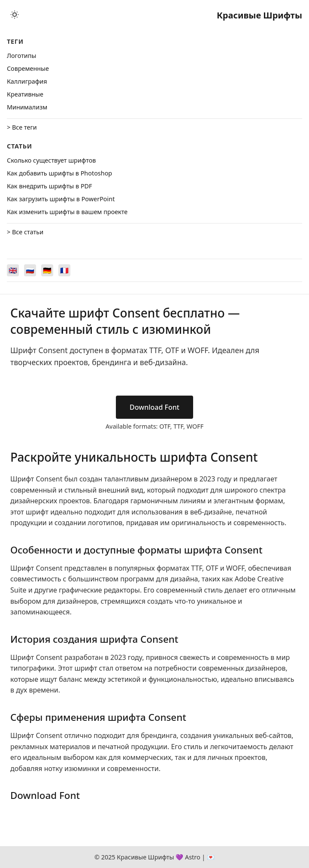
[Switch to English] (13, 270)
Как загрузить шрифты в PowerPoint (61, 199)
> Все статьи (25, 232)
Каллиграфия (27, 81)
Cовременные (28, 68)
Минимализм (27, 107)
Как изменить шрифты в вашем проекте (67, 212)
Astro (193, 857)
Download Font (154, 407)
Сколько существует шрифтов (51, 160)
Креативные (25, 94)
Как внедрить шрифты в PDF (50, 186)
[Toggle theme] (15, 15)
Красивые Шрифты (259, 15)
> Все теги (22, 127)
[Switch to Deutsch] (47, 270)
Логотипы (21, 56)
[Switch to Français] (64, 270)
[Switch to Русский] (30, 270)
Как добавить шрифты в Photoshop (59, 173)
